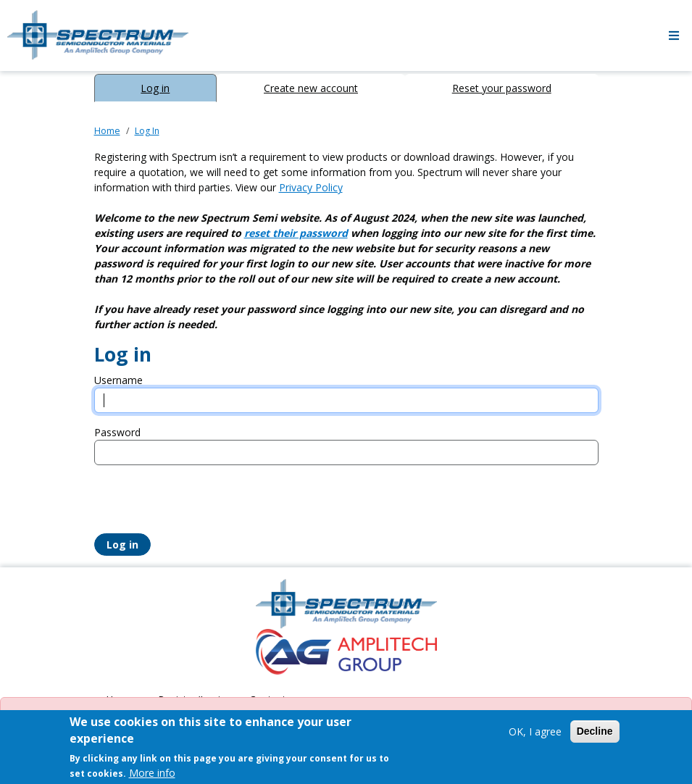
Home (107, 131)
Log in (155, 88)
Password (117, 432)
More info (152, 773)
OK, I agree (535, 731)
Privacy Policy (311, 187)
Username (118, 380)
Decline (595, 731)
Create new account (311, 88)
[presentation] (204, 505)
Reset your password (502, 88)
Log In (147, 131)
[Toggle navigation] (674, 36)
